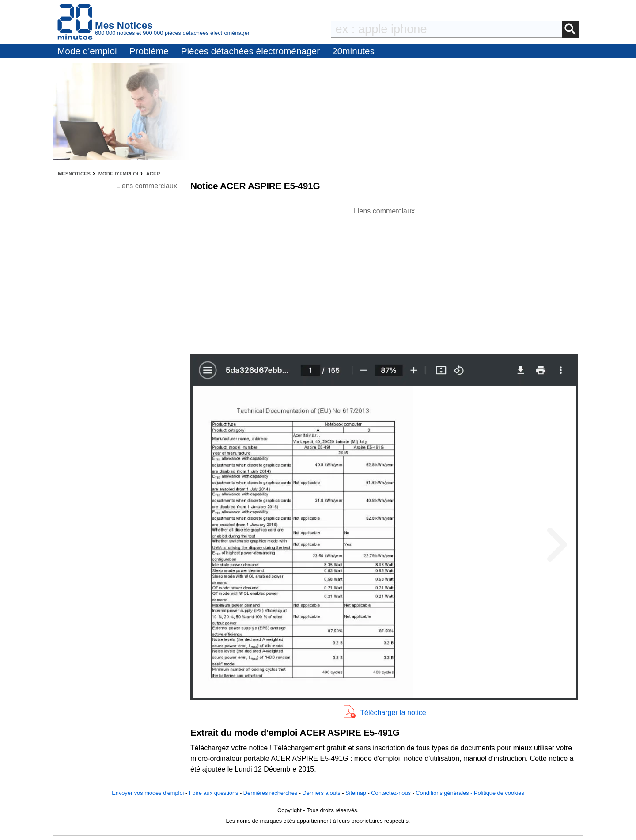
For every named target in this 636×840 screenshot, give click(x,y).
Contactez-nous (391, 793)
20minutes (353, 51)
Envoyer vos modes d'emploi (148, 793)
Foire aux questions (214, 793)
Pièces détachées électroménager (250, 51)
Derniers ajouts (322, 793)
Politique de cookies (499, 793)
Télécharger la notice (393, 713)
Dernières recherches (270, 793)
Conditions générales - (445, 793)
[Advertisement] (384, 278)
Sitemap (356, 793)
